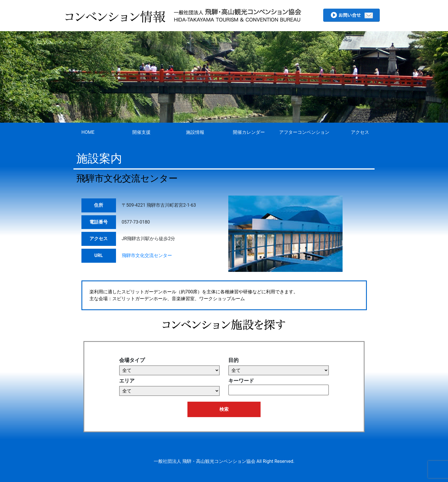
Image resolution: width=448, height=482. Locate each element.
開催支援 (141, 132)
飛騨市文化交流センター (147, 255)
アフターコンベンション (304, 132)
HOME (88, 132)
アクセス (360, 132)
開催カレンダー (249, 132)
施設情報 (195, 132)
